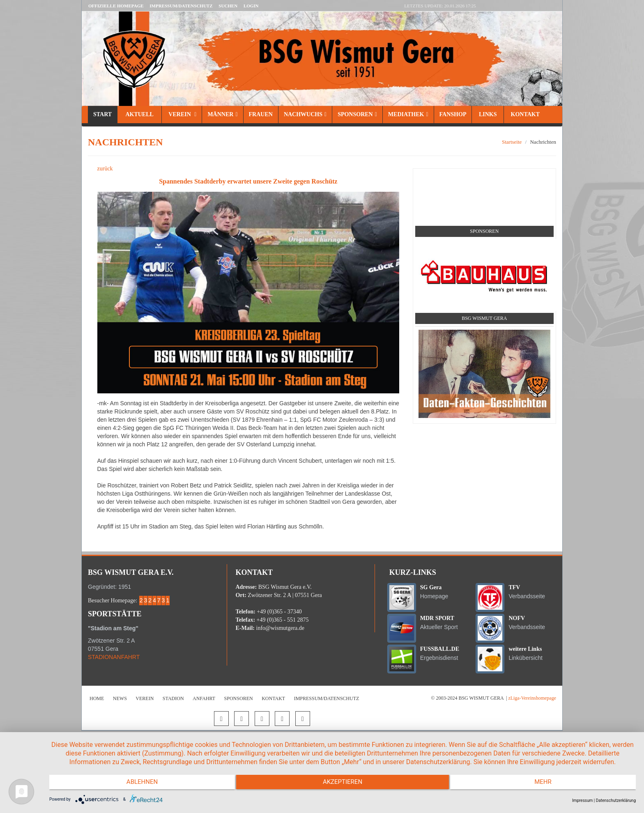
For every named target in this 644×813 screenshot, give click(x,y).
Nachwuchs (305, 114)
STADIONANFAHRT (114, 657)
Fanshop (453, 114)
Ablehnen (137, 784)
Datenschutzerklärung (616, 800)
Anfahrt (204, 698)
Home (97, 698)
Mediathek (408, 114)
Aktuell (139, 114)
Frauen (261, 114)
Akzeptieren (343, 784)
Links (488, 114)
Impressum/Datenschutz (181, 6)
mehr (548, 784)
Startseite (512, 142)
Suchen (228, 6)
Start (102, 114)
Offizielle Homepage (116, 6)
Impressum (582, 800)
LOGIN (251, 6)
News (120, 698)
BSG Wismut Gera (484, 318)
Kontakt (524, 114)
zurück (105, 169)
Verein (182, 114)
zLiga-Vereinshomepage (532, 698)
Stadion (173, 698)
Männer (222, 114)
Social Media (484, 178)
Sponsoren (357, 114)
